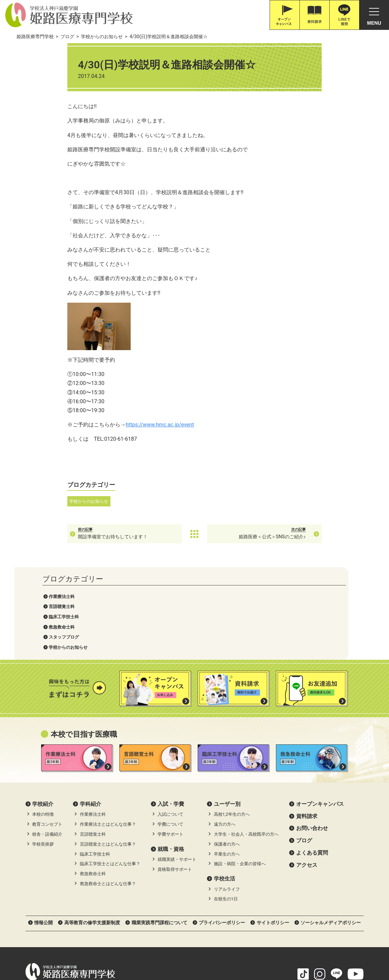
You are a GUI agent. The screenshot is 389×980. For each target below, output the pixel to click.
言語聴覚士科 (47, 83)
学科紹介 (91, 711)
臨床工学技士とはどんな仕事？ (110, 771)
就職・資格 (171, 756)
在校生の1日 (226, 806)
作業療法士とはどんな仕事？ (108, 732)
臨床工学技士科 (50, 93)
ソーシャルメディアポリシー (331, 830)
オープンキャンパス (320, 711)
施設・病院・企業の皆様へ (240, 771)
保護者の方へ (227, 751)
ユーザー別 (227, 711)
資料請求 (307, 723)
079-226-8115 (87, 905)
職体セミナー (208, 950)
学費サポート (170, 741)
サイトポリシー (273, 830)
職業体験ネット (247, 950)
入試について (170, 722)
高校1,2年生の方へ (232, 722)
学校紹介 (43, 711)
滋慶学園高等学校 (335, 950)
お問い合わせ (312, 736)
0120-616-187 (53, 905)
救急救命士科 (47, 103)
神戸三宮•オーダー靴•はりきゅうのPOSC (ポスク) (78, 950)
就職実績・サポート (177, 767)
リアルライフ (227, 796)
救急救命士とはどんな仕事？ (108, 791)
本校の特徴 (43, 722)
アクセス (307, 772)
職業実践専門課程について (160, 830)
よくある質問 (312, 760)
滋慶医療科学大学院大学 (161, 950)
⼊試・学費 (171, 711)
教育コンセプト (47, 732)
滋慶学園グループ (290, 950)
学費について (170, 732)
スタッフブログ (50, 113)
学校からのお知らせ (54, 123)
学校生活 (225, 786)
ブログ (304, 748)
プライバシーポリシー (222, 830)
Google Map (124, 895)
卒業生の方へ (227, 761)
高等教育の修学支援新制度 (92, 830)
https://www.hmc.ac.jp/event (202, 425)
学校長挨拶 (43, 751)
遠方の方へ (225, 732)
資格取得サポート (175, 776)
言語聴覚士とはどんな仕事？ (108, 751)
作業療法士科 (47, 73)
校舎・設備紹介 (47, 741)
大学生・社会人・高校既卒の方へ (246, 741)
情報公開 (43, 830)
